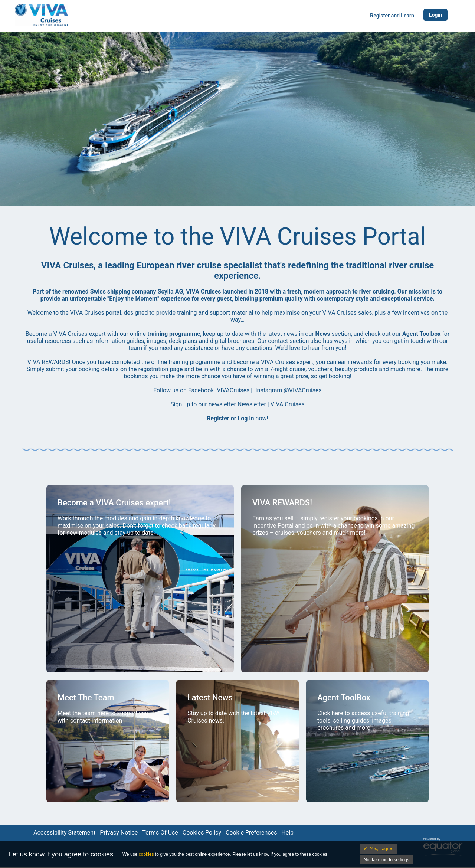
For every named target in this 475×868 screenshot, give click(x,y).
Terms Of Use (160, 833)
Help (287, 833)
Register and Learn (392, 16)
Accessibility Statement (64, 833)
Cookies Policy (202, 833)
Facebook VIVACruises (219, 390)
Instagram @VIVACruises (289, 390)
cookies (146, 854)
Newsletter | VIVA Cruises (271, 404)
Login (435, 15)
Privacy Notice (119, 833)
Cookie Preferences (251, 833)
